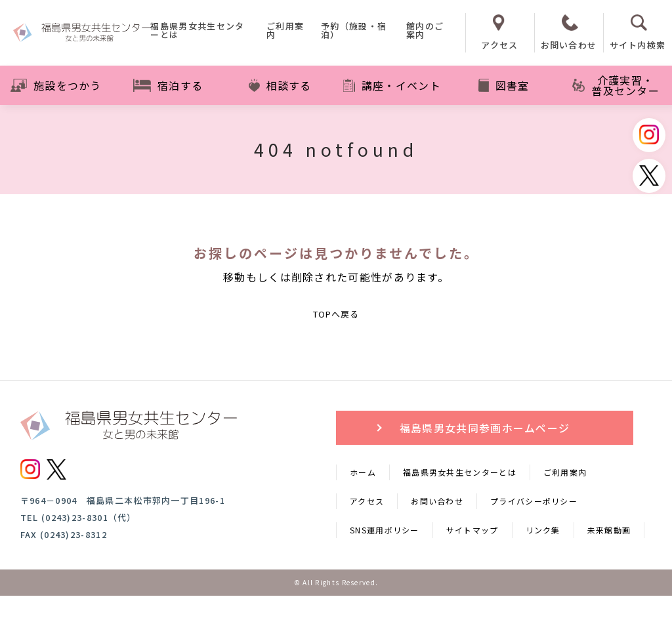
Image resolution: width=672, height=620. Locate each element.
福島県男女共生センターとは (197, 31)
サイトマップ (472, 554)
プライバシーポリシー (534, 525)
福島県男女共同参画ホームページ (485, 452)
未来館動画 (609, 554)
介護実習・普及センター (616, 85)
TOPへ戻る (336, 326)
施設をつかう (56, 85)
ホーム (363, 496)
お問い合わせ (437, 525)
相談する (280, 85)
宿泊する (168, 85)
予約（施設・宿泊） (354, 31)
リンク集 (543, 554)
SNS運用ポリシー (385, 554)
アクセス (367, 525)
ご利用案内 (285, 31)
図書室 (504, 85)
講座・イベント (392, 85)
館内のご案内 (425, 31)
